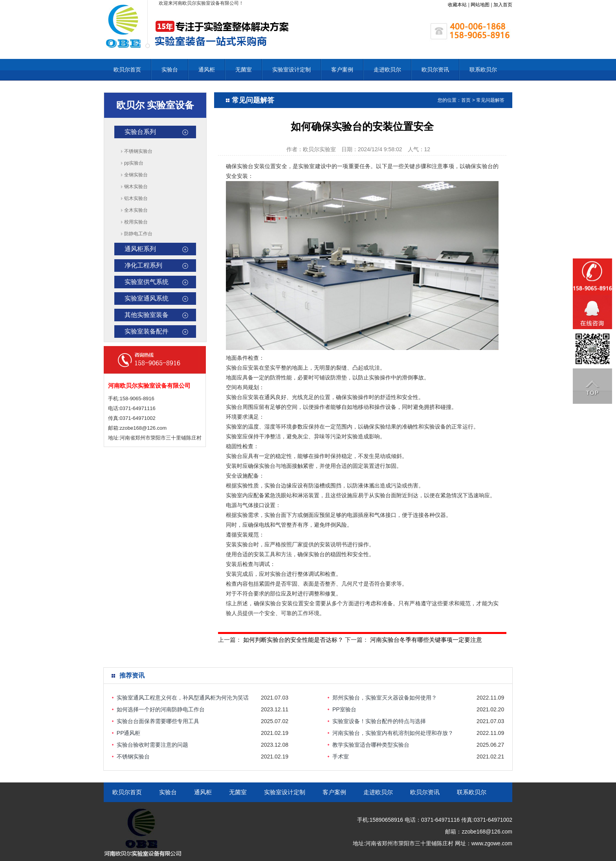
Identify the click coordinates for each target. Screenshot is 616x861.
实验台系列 (140, 132)
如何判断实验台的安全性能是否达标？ (293, 640)
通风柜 (207, 70)
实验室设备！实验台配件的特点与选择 (379, 721)
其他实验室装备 (147, 315)
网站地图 (480, 5)
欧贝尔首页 (127, 70)
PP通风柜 (129, 733)
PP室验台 (344, 709)
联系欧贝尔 (483, 70)
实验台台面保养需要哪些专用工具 (158, 721)
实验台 (170, 70)
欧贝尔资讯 (435, 70)
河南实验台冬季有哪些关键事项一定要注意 (426, 640)
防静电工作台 (138, 234)
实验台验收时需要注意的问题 (152, 745)
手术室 (341, 757)
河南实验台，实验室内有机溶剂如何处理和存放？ (393, 733)
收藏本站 (457, 5)
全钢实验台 (136, 175)
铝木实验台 (136, 198)
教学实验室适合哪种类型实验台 (371, 745)
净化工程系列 (143, 265)
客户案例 (342, 70)
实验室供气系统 (147, 282)
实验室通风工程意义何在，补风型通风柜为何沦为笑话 (183, 698)
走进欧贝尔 (387, 70)
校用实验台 (136, 222)
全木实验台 (136, 210)
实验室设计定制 (291, 70)
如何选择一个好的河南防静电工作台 (161, 709)
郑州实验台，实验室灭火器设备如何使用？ (385, 698)
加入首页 (503, 5)
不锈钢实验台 (138, 151)
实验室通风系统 (147, 298)
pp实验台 (134, 163)
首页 (466, 100)
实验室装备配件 (147, 331)
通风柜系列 (140, 249)
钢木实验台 (136, 187)
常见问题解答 (490, 100)
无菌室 (244, 70)
